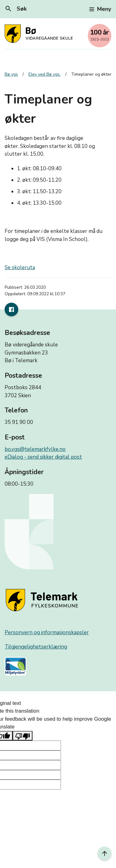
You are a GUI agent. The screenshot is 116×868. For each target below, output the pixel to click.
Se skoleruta (20, 267)
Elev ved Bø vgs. (45, 74)
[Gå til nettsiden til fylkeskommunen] (43, 601)
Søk (16, 9)
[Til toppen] (105, 853)
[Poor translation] (23, 736)
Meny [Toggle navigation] (100, 9)
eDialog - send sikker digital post (43, 457)
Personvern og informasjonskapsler (47, 632)
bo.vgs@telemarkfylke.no (35, 449)
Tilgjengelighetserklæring (36, 647)
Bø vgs (11, 74)
